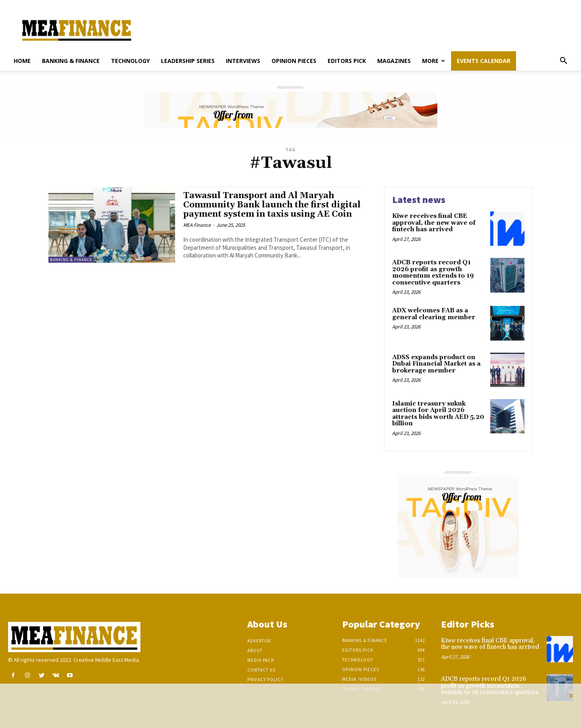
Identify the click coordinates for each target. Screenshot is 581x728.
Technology (130, 61)
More (434, 61)
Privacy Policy (265, 680)
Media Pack (261, 660)
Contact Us (261, 670)
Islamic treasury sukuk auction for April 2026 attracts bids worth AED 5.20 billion (438, 414)
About (255, 651)
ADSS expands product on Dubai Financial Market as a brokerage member (436, 364)
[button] (563, 62)
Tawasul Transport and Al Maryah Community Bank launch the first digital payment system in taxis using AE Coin (272, 205)
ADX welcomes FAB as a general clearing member (434, 314)
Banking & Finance (71, 61)
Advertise (259, 641)
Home (22, 61)
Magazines (394, 61)
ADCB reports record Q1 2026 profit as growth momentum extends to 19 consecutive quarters (433, 273)
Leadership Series (188, 61)
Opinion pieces (294, 61)
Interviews (243, 61)
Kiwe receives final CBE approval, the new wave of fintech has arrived (434, 223)
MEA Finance (197, 225)
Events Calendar (484, 61)
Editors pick (347, 61)
